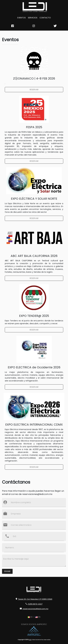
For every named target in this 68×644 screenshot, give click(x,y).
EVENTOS (22, 18)
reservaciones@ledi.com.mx (34, 609)
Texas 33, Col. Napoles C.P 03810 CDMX (34, 599)
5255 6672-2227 (34, 604)
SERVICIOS (33, 18)
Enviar (7, 571)
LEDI (30, 640)
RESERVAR (34, 89)
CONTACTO (45, 18)
